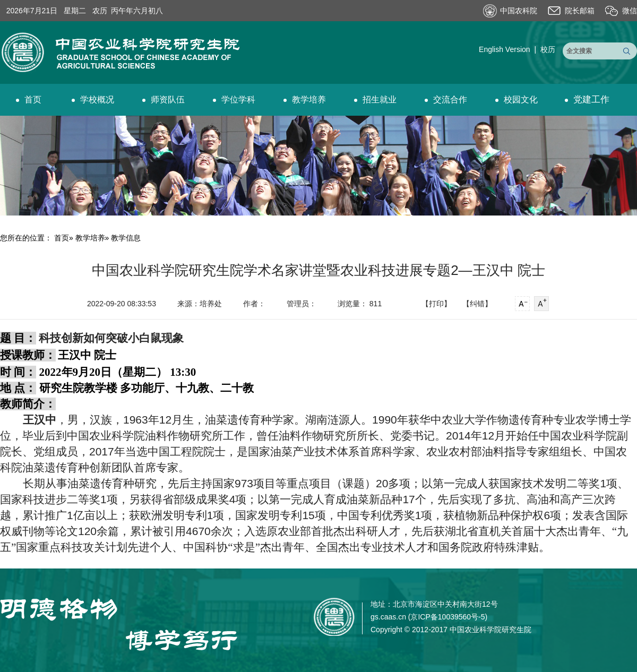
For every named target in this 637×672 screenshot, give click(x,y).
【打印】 (436, 304)
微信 (630, 11)
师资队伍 (163, 100)
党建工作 (587, 100)
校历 (548, 49)
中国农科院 (519, 11)
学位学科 (234, 100)
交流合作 (446, 100)
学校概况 (93, 100)
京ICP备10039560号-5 (447, 617)
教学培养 (305, 100)
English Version (505, 49)
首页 (29, 100)
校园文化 (517, 100)
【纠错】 (477, 304)
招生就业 (375, 100)
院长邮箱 (580, 11)
